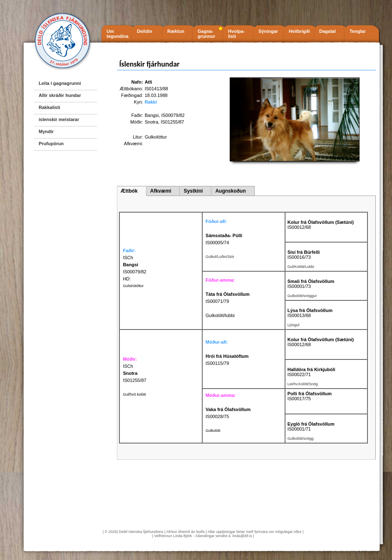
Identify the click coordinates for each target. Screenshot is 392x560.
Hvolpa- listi (236, 34)
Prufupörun (51, 144)
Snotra (151, 122)
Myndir (46, 131)
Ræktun (176, 31)
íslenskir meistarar (59, 119)
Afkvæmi (161, 191)
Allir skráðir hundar (60, 95)
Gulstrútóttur (133, 286)
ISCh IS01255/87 (134, 373)
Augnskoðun (230, 191)
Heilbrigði (299, 31)
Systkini (193, 191)
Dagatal (327, 31)
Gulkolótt (213, 431)
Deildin (145, 31)
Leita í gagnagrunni (60, 83)
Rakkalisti (49, 107)
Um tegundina (118, 34)
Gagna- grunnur (206, 34)
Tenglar (358, 31)
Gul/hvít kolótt (134, 394)
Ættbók (129, 191)
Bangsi (152, 115)
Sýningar (268, 31)
